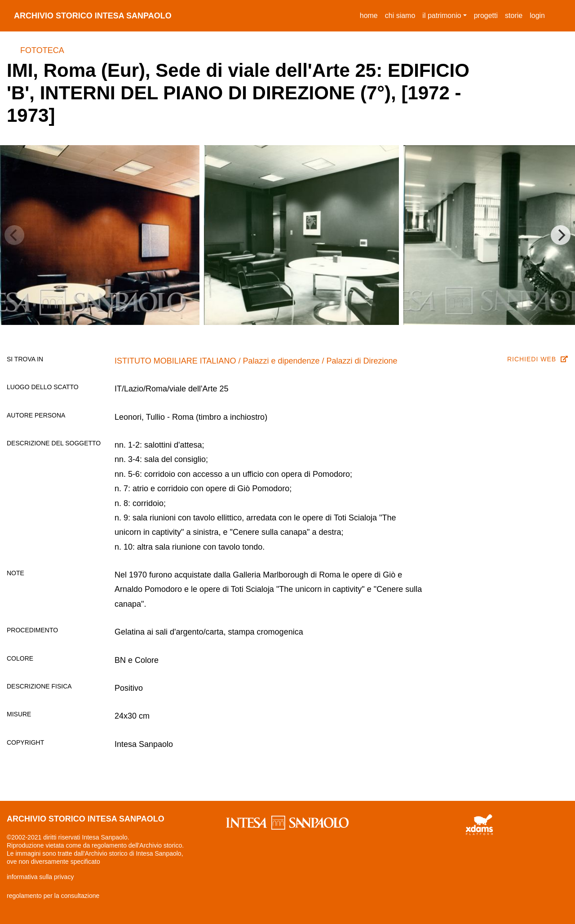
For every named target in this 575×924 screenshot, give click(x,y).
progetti (486, 16)
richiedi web (538, 359)
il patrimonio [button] (442, 16)
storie (514, 16)
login (537, 16)
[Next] (561, 235)
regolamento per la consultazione (53, 896)
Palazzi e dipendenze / (284, 361)
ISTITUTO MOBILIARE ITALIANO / (179, 361)
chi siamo (400, 16)
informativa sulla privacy (40, 877)
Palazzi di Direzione (362, 361)
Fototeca (42, 50)
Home (371, 14)
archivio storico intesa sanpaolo (93, 16)
